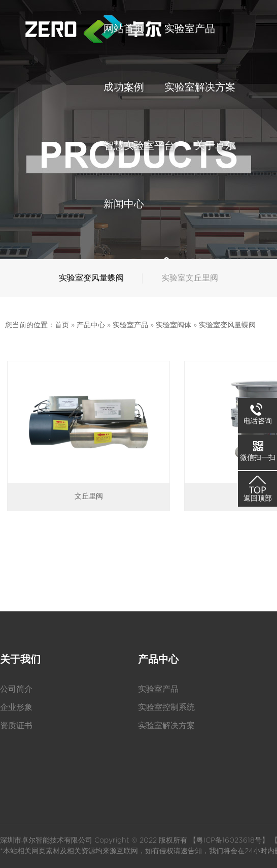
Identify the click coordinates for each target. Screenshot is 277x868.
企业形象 (16, 707)
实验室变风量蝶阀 (227, 325)
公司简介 (16, 689)
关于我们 (20, 660)
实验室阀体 (174, 325)
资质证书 (16, 726)
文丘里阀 (89, 497)
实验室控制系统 (166, 707)
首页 (62, 325)
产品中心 (91, 325)
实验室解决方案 (166, 726)
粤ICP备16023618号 (229, 841)
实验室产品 (130, 325)
